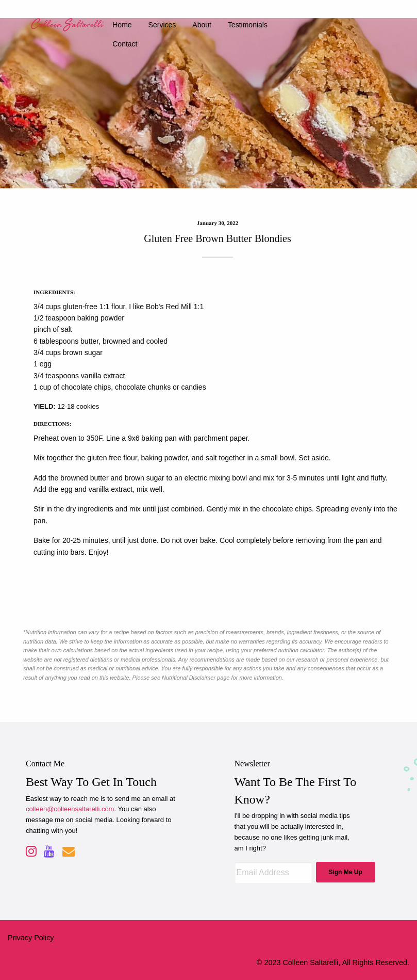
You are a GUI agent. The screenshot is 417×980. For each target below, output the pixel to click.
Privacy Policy (31, 938)
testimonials (248, 25)
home (122, 25)
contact (125, 44)
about (202, 25)
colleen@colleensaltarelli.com (70, 809)
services (162, 25)
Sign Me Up (345, 872)
